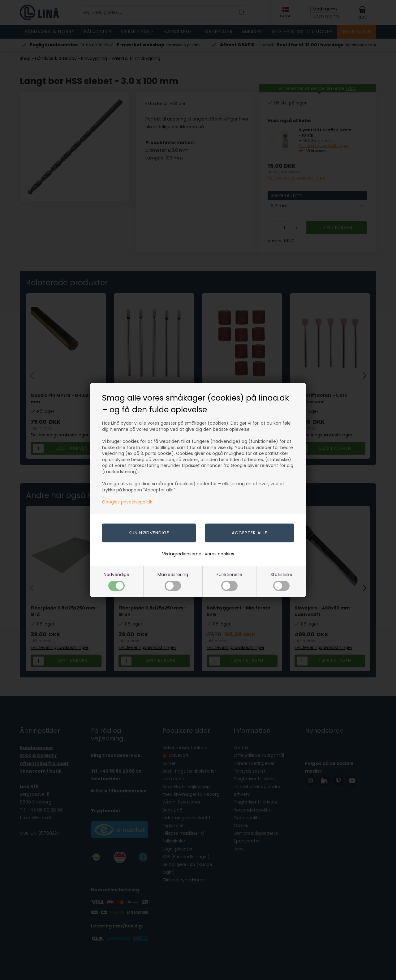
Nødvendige (116, 581)
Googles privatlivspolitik (127, 502)
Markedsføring (173, 581)
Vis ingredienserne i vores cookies (198, 554)
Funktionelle (229, 581)
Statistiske (281, 581)
